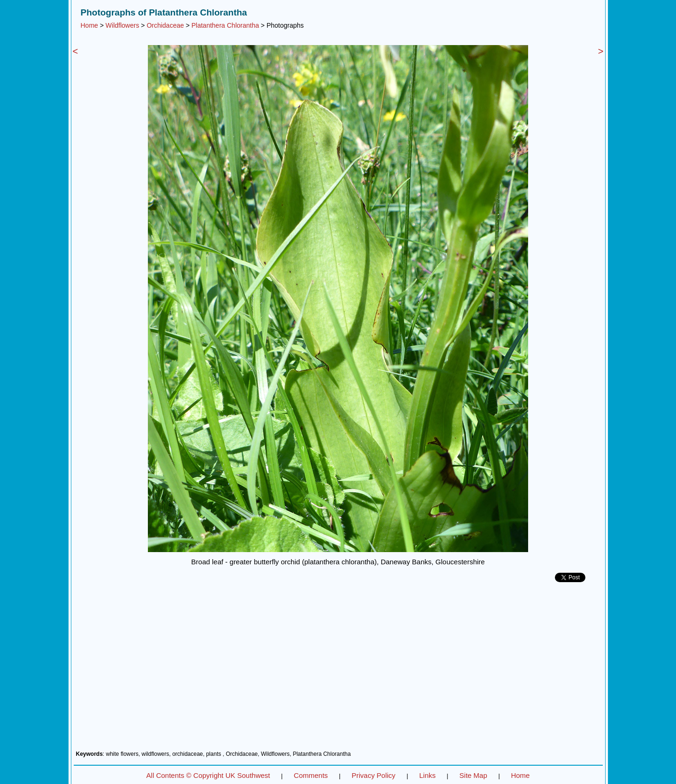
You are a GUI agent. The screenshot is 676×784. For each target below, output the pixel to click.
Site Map (473, 775)
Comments (311, 775)
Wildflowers (123, 25)
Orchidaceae (165, 25)
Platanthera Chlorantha (225, 25)
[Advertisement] (338, 670)
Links (427, 775)
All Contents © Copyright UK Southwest (208, 775)
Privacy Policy (373, 775)
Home (89, 25)
